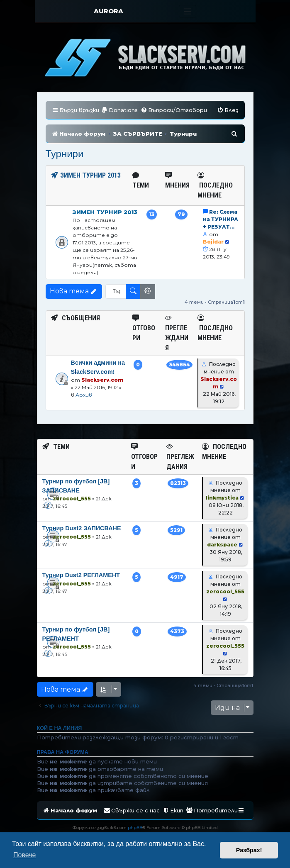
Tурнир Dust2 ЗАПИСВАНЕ (82, 528)
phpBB (135, 828)
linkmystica (222, 498)
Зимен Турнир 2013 (105, 212)
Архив (84, 395)
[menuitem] (119, 110)
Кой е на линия (60, 728)
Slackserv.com (102, 380)
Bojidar (213, 242)
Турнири (65, 154)
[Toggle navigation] (188, 11)
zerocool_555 (72, 499)
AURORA (108, 11)
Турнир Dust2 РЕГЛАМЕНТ (81, 575)
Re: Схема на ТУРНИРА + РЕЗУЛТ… (221, 219)
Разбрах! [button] (249, 850)
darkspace (222, 545)
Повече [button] (24, 855)
